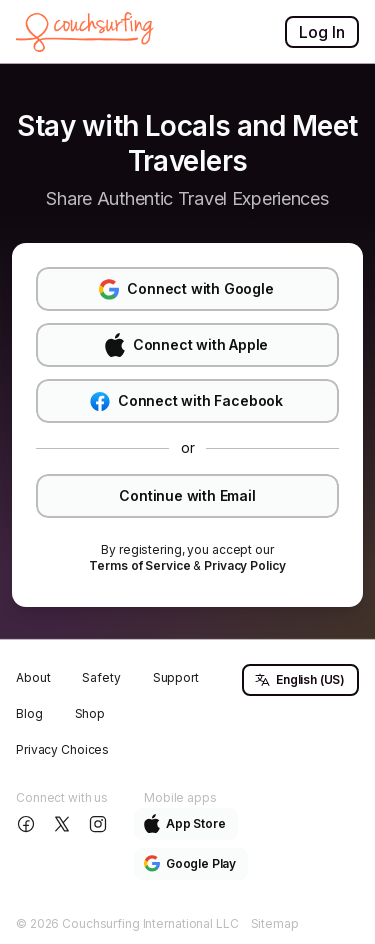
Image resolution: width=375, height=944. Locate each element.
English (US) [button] (299, 680)
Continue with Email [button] (187, 495)
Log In (322, 32)
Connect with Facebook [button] (186, 401)
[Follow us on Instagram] (100, 824)
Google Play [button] (190, 863)
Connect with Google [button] (186, 289)
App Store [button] (185, 823)
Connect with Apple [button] (186, 345)
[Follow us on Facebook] (28, 824)
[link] (139, 566)
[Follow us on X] (64, 824)
